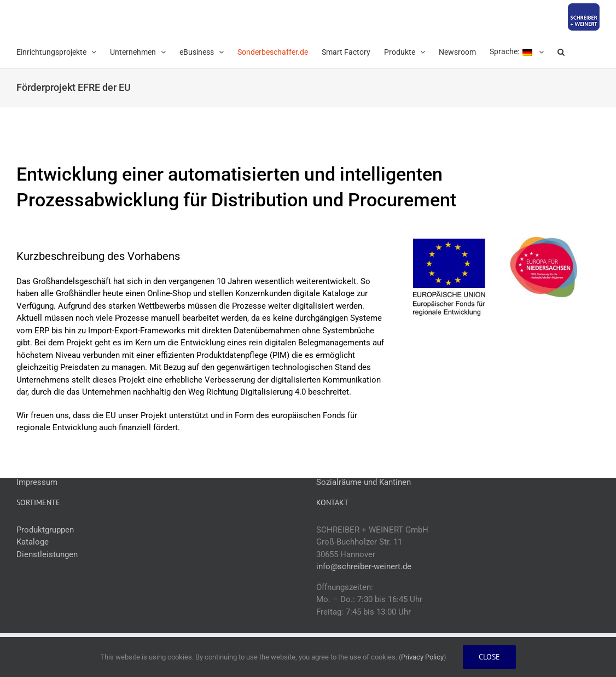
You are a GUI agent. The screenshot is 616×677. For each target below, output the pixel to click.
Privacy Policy (422, 657)
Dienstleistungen (47, 554)
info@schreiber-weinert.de (364, 566)
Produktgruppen (45, 530)
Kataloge (33, 542)
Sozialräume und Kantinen (364, 482)
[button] (561, 51)
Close (489, 657)
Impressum (37, 482)
